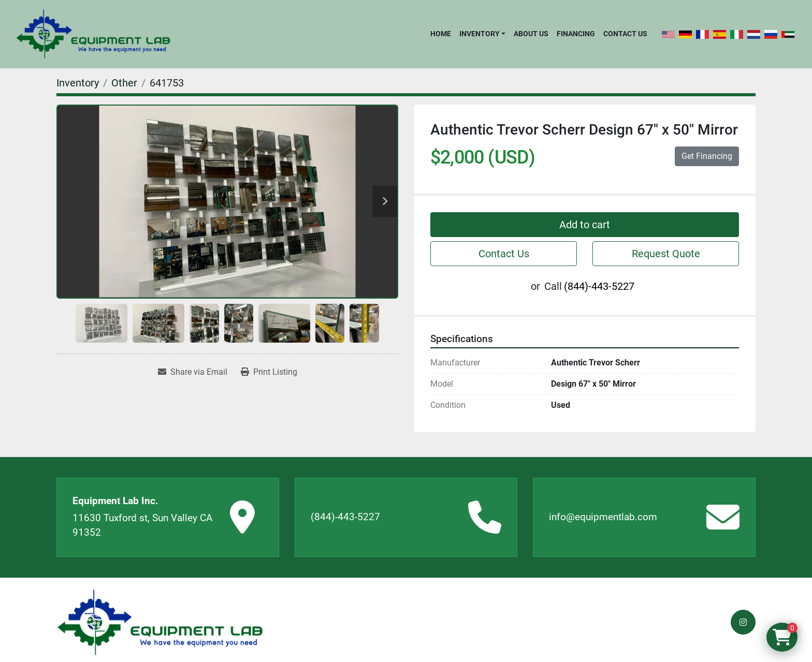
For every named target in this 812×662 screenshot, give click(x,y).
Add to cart (585, 225)
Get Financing (707, 156)
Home (441, 34)
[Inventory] (78, 83)
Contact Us (625, 34)
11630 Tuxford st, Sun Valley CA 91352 (142, 525)
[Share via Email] (193, 372)
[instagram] (743, 622)
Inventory (480, 34)
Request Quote (666, 254)
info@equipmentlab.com (603, 517)
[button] (482, 34)
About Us (531, 34)
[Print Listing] (269, 372)
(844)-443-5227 (599, 286)
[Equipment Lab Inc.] (160, 622)
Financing (576, 34)
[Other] (124, 83)
